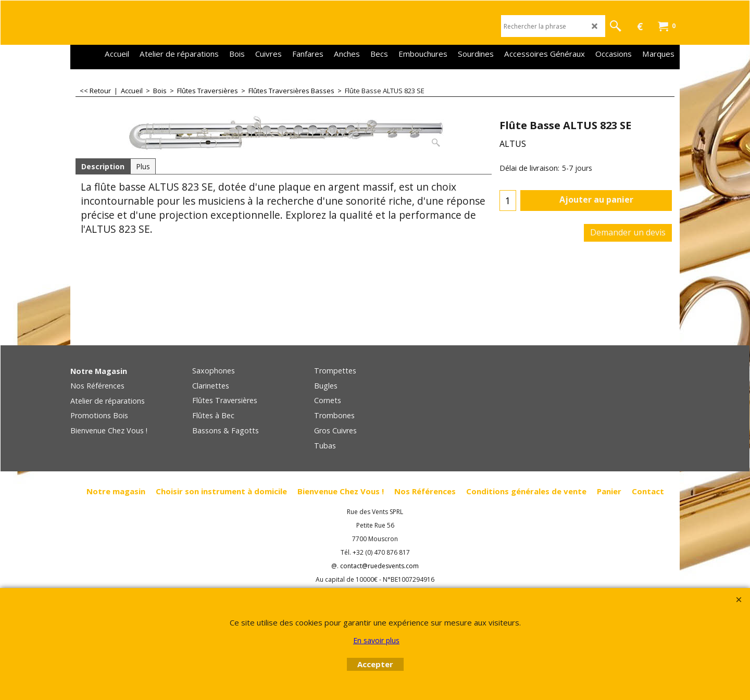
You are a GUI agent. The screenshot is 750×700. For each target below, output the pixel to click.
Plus (143, 166)
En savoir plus (376, 640)
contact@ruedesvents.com (379, 566)
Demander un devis (628, 232)
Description (103, 166)
